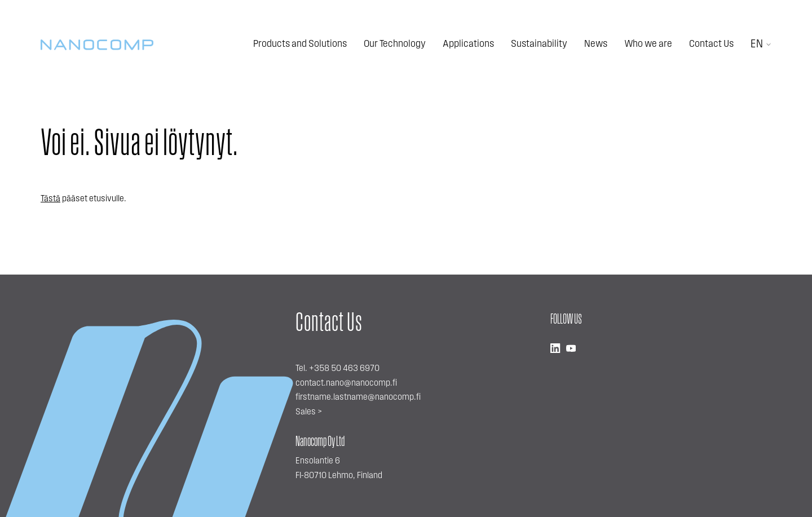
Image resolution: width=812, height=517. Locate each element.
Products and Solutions (300, 44)
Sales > (309, 412)
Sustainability (539, 44)
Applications (468, 44)
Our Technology (395, 44)
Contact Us (711, 44)
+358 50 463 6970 (344, 369)
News (596, 44)
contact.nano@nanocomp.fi (346, 383)
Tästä (50, 199)
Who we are (648, 44)
